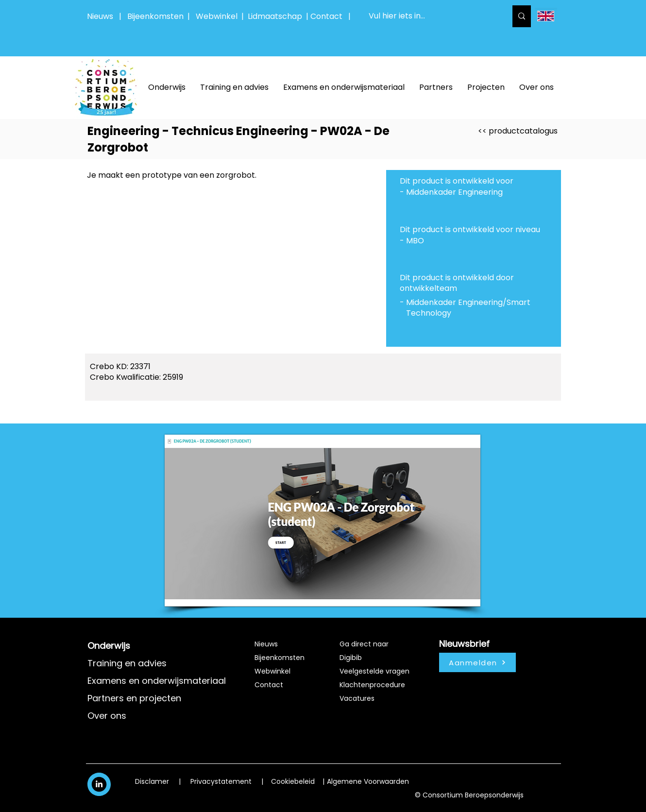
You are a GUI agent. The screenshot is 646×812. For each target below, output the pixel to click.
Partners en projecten (134, 698)
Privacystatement (221, 781)
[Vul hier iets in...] (430, 16)
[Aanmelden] (477, 662)
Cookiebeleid (293, 781)
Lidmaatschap (275, 16)
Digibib (351, 658)
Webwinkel (219, 16)
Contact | (331, 16)
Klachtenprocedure (372, 685)
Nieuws (100, 16)
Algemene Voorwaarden (368, 781)
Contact (269, 685)
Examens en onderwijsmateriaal (157, 681)
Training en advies (127, 663)
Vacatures (357, 698)
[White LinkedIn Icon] (99, 784)
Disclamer (152, 781)
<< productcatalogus (518, 131)
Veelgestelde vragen (374, 671)
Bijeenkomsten (157, 16)
